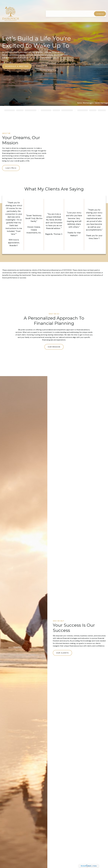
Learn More (11, 168)
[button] (49, 8)
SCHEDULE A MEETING (17, 66)
